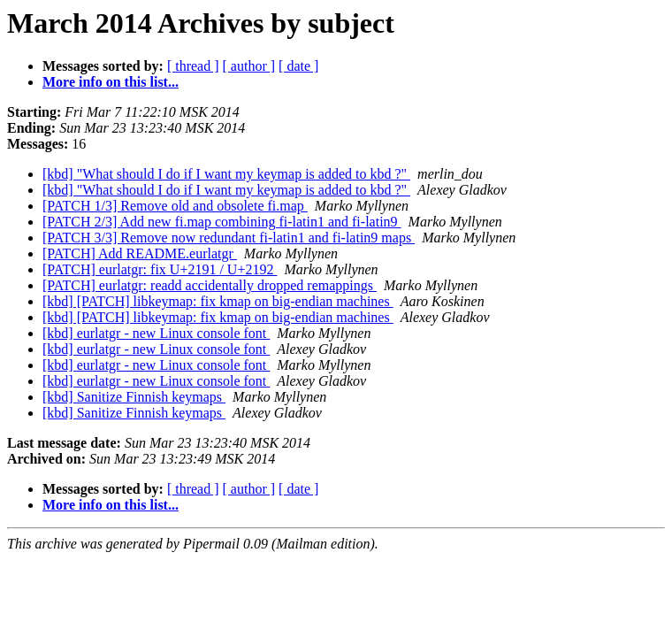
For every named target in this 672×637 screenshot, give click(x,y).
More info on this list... (111, 82)
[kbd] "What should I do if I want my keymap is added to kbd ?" (226, 174)
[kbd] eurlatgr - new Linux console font (156, 333)
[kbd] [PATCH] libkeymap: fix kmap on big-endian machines (218, 301)
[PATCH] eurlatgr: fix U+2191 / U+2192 (160, 269)
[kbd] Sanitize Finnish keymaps (134, 397)
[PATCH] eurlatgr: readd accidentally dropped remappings (210, 285)
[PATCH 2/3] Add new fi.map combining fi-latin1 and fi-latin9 (222, 222)
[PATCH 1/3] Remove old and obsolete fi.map (175, 206)
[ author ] (249, 66)
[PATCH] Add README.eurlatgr (140, 253)
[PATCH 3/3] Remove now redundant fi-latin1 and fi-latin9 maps (229, 238)
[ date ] (298, 66)
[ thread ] (193, 66)
